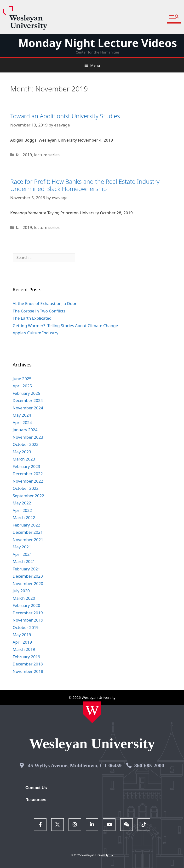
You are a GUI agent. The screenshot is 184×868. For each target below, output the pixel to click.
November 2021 (28, 540)
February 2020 (26, 605)
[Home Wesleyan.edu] (92, 712)
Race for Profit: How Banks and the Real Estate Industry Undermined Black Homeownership (85, 185)
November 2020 (28, 584)
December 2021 (28, 532)
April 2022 (22, 510)
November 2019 (28, 620)
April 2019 (22, 642)
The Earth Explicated (32, 318)
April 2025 (22, 386)
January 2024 (25, 430)
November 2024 (28, 408)
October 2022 (26, 488)
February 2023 (26, 466)
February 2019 (26, 657)
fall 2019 (24, 155)
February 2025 (26, 393)
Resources (36, 800)
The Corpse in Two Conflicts (39, 311)
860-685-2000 (149, 765)
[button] (174, 17)
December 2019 (28, 613)
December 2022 (28, 474)
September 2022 (28, 496)
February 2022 (26, 525)
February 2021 (26, 569)
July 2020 (21, 591)
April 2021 (22, 554)
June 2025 (22, 379)
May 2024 (22, 415)
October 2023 (26, 444)
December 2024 (28, 400)
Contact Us (36, 788)
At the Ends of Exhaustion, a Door (45, 303)
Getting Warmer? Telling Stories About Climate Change (65, 326)
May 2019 (22, 635)
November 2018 (28, 671)
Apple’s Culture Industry (36, 333)
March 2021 (24, 561)
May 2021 (22, 547)
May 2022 (22, 503)
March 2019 (24, 649)
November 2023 (28, 437)
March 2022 (24, 518)
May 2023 (22, 452)
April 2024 (22, 422)
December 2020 (28, 576)
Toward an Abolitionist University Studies (65, 116)
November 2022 (28, 481)
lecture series (47, 155)
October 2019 (26, 627)
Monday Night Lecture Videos (98, 43)
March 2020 (24, 598)
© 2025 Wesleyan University (92, 855)
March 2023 (24, 459)
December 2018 (28, 664)
